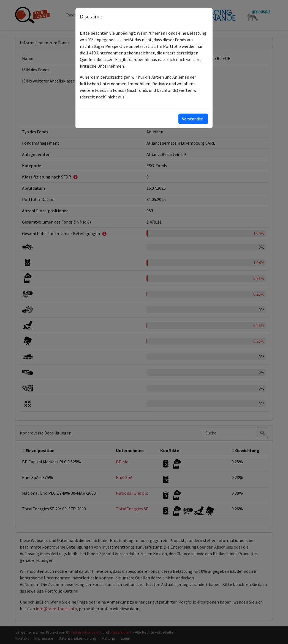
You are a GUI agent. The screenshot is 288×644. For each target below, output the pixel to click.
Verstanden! (193, 119)
